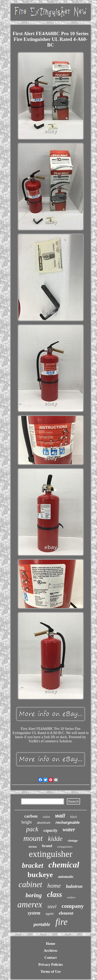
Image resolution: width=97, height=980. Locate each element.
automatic (66, 877)
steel (52, 906)
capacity (50, 830)
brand (47, 846)
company (73, 906)
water (69, 829)
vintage (73, 840)
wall (60, 816)
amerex (30, 904)
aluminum (44, 823)
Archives (51, 951)
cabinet (30, 884)
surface (71, 897)
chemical (64, 865)
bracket (33, 865)
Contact (51, 958)
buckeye (40, 875)
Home (51, 944)
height (27, 822)
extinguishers (65, 847)
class (55, 894)
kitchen (33, 847)
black (73, 817)
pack (32, 829)
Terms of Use (50, 972)
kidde (55, 839)
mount (33, 838)
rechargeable (68, 822)
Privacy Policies (50, 965)
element (66, 913)
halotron (74, 886)
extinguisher (50, 854)
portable (42, 924)
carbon (31, 816)
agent (50, 914)
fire (61, 922)
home (54, 886)
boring (34, 895)
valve (46, 817)
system (34, 913)
